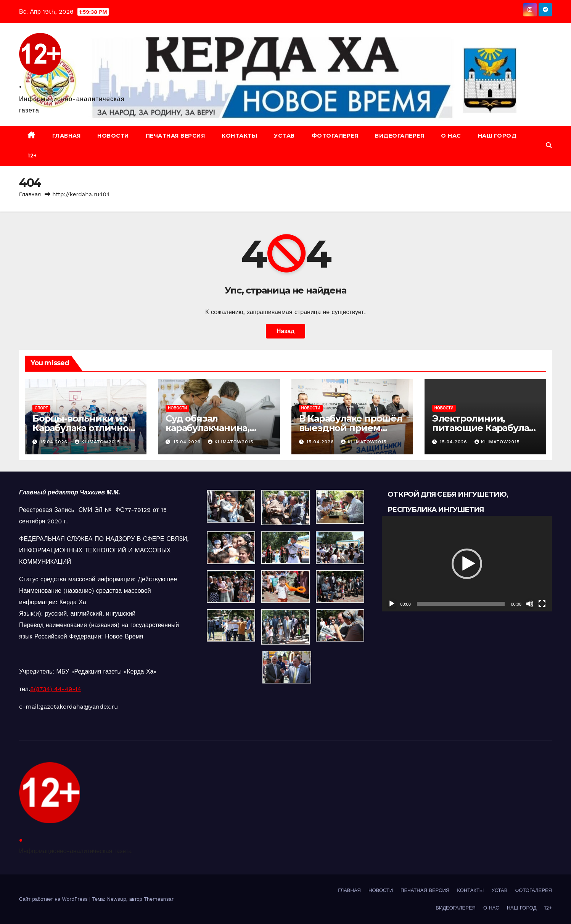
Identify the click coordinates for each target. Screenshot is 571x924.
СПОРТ (41, 408)
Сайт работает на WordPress (54, 899)
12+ (32, 156)
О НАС (451, 136)
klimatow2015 (97, 442)
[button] (549, 145)
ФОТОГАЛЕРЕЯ (335, 136)
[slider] (461, 604)
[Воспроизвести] (392, 604)
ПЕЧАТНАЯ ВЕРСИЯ (175, 136)
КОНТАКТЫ (239, 136)
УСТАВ (284, 136)
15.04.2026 (55, 442)
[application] (467, 564)
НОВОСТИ (113, 136)
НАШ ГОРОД (497, 136)
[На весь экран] (542, 604)
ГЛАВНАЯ (67, 136)
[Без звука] (530, 604)
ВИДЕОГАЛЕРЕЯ (400, 136)
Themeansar (159, 899)
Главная (30, 194)
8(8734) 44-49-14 (56, 689)
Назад (285, 331)
